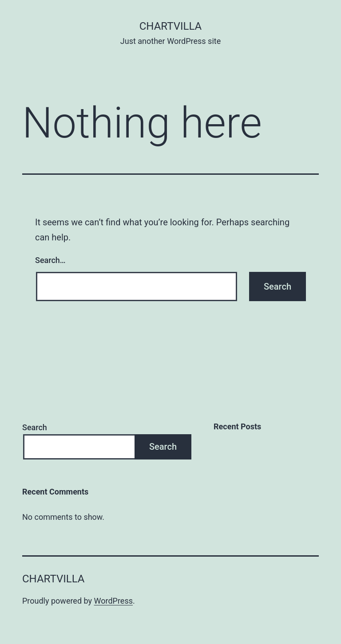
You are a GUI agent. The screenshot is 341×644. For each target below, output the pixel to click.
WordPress (113, 601)
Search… (50, 260)
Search (35, 427)
